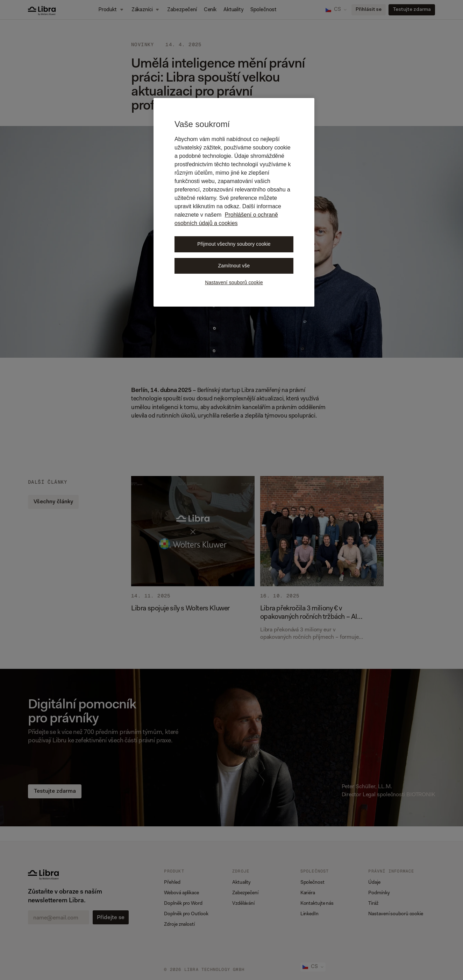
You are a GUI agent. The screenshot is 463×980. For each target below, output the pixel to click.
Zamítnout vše (234, 266)
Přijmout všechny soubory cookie (234, 244)
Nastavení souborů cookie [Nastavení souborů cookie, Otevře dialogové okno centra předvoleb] (234, 282)
